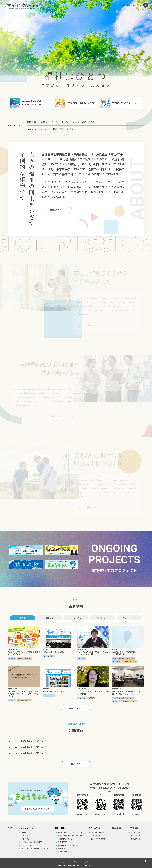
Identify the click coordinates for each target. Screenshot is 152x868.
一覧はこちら (75, 708)
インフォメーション (83, 5)
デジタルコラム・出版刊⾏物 (32, 842)
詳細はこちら (56, 210)
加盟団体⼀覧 (136, 839)
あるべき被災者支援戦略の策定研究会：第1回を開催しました (127, 693)
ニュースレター (129, 618)
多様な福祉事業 (97, 836)
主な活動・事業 (98, 5)
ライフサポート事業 (98, 832)
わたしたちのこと (137, 832)
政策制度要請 (63, 842)
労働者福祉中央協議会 (74, 866)
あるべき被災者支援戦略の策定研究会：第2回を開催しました (127, 653)
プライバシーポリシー (71, 862)
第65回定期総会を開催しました (34, 753)
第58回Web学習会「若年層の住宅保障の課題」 (93, 693)
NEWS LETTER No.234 (53, 691)
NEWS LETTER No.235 (53, 652)
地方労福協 (126, 5)
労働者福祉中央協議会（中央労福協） (24, 5)
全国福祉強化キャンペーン (67, 845)
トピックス (76, 618)
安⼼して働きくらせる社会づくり (70, 832)
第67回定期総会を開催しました (34, 741)
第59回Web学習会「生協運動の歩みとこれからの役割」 (93, 653)
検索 (146, 5)
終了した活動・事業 (65, 852)
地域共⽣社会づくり (65, 839)
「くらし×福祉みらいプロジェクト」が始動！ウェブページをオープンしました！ (24, 694)
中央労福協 (137, 5)
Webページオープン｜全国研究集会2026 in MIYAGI (24, 653)
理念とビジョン (137, 836)
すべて (23, 618)
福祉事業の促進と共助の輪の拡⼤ (70, 836)
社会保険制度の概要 (98, 839)
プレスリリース (103, 618)
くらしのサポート (113, 5)
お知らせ (49, 618)
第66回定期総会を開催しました (34, 747)
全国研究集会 (63, 848)
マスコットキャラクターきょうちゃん (35, 848)
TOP (10, 828)
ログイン (86, 862)
